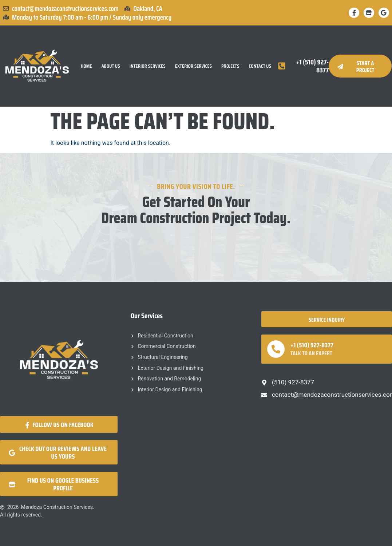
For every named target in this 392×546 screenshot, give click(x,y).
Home (86, 66)
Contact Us (260, 66)
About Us (111, 66)
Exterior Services (193, 66)
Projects (230, 66)
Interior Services (148, 66)
